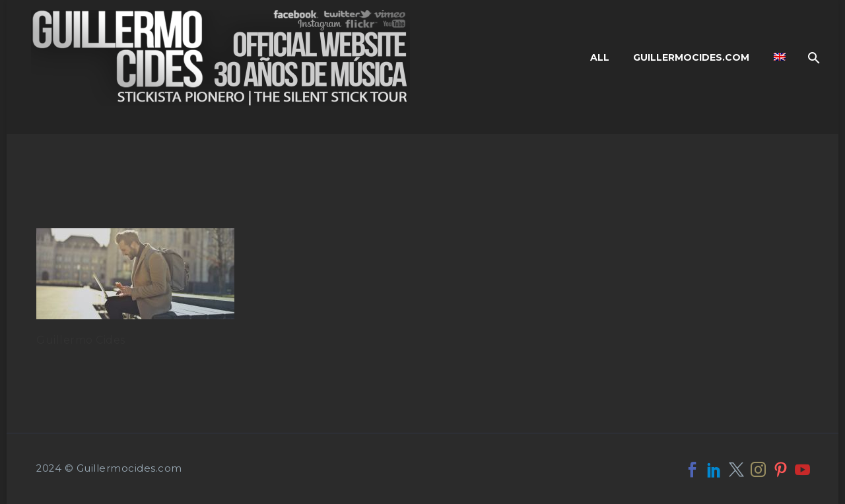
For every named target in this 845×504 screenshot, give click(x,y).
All (600, 57)
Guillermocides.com (691, 57)
